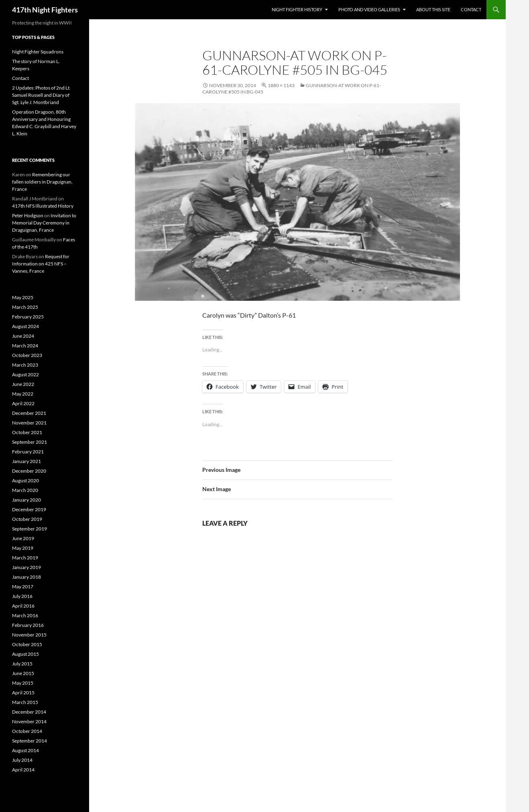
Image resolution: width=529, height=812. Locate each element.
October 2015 (27, 644)
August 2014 (25, 750)
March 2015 (25, 702)
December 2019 (29, 509)
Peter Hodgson (28, 215)
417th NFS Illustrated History (43, 206)
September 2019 (30, 529)
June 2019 (23, 538)
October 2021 (27, 432)
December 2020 (29, 471)
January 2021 (26, 461)
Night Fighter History (297, 9)
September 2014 (30, 741)
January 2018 (26, 577)
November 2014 (29, 721)
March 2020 (25, 490)
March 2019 (25, 558)
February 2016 (28, 625)
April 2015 (23, 693)
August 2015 (25, 654)
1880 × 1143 (281, 85)
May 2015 (23, 683)
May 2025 (23, 297)
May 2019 (23, 548)
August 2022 (25, 374)
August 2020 (25, 480)
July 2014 (22, 760)
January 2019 (26, 567)
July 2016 (22, 596)
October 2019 (27, 519)
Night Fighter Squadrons (38, 52)
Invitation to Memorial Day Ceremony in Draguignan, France (44, 223)
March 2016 (25, 615)
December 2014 (29, 712)
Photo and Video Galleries (369, 9)
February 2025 (28, 317)
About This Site (433, 9)
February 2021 (28, 452)
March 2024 (25, 346)
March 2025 (25, 307)
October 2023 (27, 355)
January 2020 (26, 500)
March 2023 (25, 365)
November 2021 (29, 423)
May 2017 (23, 587)
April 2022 (23, 403)
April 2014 (23, 770)
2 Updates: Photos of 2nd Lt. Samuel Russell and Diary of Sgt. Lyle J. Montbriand (41, 95)
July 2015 (22, 664)
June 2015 (23, 673)
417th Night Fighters (45, 10)
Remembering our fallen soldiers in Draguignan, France (42, 182)
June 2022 (23, 384)
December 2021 (29, 413)
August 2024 (25, 326)
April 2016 (23, 606)
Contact (471, 9)
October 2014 (27, 731)
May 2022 (23, 394)
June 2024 (23, 336)
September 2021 (30, 442)
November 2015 (29, 635)
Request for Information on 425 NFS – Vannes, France (41, 264)
